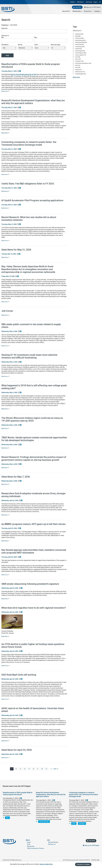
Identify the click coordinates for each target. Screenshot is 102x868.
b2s (7, 818)
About (28, 840)
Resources (88, 11)
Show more (76, 77)
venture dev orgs (44, 822)
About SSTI (67, 11)
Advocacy (81, 2)
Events (73, 2)
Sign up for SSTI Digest (93, 7)
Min (3, 37)
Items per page (55, 45)
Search (100, 2)
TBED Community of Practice (36, 848)
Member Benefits (53, 842)
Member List (52, 844)
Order (36, 45)
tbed (74, 824)
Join (48, 840)
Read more (5, 91)
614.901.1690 (95, 860)
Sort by (20, 45)
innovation (82, 824)
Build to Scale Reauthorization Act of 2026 (24, 74)
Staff (29, 844)
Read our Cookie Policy (46, 864)
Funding (97, 11)
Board (29, 842)
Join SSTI (78, 7)
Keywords (4, 28)
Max (36, 37)
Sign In (96, 2)
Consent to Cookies (83, 864)
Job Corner (89, 2)
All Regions (5, 45)
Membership (77, 11)
